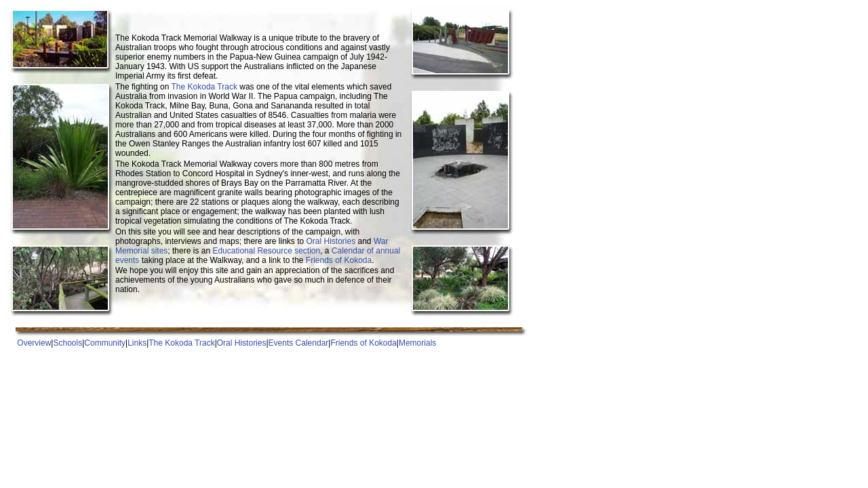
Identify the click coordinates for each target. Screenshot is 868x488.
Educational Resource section (266, 251)
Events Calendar (299, 343)
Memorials (417, 343)
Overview (34, 343)
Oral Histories (331, 241)
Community (105, 343)
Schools (67, 343)
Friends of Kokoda (339, 260)
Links (137, 343)
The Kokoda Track (204, 87)
